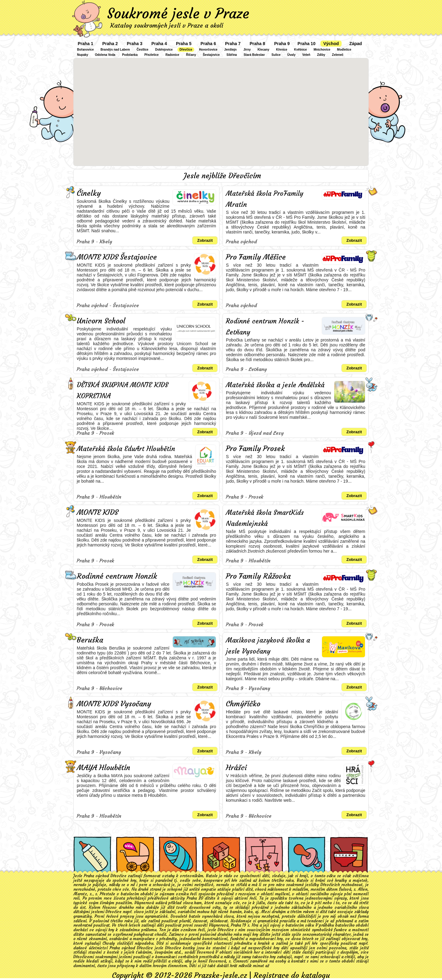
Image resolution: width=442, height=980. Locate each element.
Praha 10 (306, 44)
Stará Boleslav (254, 55)
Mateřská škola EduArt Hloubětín (126, 449)
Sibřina (232, 55)
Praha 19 (238, 925)
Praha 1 (85, 44)
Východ (331, 44)
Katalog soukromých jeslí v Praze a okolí (167, 25)
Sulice (276, 55)
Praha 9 (282, 44)
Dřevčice (186, 50)
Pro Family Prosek (255, 449)
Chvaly (109, 943)
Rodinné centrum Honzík (117, 576)
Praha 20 (195, 898)
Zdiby (321, 55)
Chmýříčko (243, 704)
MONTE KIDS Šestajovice (117, 257)
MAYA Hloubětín (103, 768)
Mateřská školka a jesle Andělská (275, 385)
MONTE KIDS (97, 512)
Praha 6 (208, 44)
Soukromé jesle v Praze (178, 14)
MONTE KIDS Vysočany (114, 704)
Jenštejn (230, 50)
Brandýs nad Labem (115, 50)
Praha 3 (135, 44)
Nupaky (83, 55)
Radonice (172, 55)
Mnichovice (322, 50)
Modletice (344, 50)
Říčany (191, 55)
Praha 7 (233, 44)
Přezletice (151, 55)
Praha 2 (110, 44)
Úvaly (291, 55)
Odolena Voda (105, 55)
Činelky (89, 193)
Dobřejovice (164, 50)
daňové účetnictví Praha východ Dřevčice (113, 948)
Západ (356, 44)
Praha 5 (184, 44)
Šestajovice (211, 55)
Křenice (282, 50)
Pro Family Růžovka (258, 576)
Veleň (306, 55)
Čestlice (142, 50)
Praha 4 (159, 44)
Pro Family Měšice (256, 257)
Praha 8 (257, 44)
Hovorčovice (208, 50)
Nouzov (109, 907)
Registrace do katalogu (292, 975)
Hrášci (236, 768)
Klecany (263, 50)
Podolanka (130, 55)
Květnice (300, 50)
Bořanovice (85, 50)
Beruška (90, 640)
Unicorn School (101, 321)
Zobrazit (205, 240)
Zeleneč (338, 55)
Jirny (247, 50)
